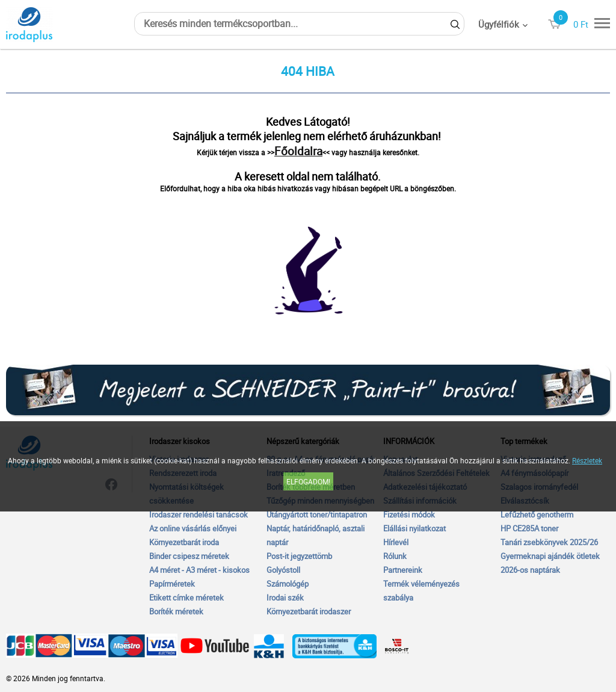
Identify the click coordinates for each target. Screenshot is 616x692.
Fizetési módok (409, 514)
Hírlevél (396, 542)
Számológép (288, 584)
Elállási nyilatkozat (414, 528)
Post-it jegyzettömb (299, 556)
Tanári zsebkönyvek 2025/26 (549, 542)
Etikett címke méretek (186, 598)
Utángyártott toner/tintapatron (317, 514)
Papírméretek (172, 584)
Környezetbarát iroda (184, 542)
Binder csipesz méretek (189, 556)
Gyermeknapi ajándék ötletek (550, 556)
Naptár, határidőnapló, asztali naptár (316, 535)
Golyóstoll (283, 570)
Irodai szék (285, 598)
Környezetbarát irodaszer (309, 611)
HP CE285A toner (529, 528)
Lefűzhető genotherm (537, 514)
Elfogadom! (308, 481)
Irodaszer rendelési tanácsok (199, 514)
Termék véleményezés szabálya (421, 591)
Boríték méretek (176, 611)
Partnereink (403, 570)
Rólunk (395, 556)
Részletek (587, 460)
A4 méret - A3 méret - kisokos (199, 570)
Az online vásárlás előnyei (193, 528)
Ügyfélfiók (499, 24)
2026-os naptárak (530, 570)
